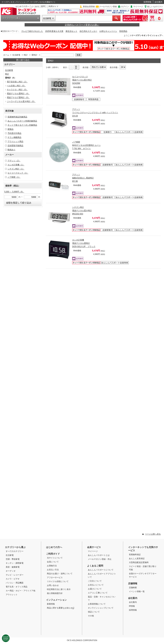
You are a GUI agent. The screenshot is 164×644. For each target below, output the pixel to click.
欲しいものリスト (155, 7)
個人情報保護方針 (55, 593)
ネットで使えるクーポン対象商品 (22, 125)
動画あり (11, 150)
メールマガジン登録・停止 (100, 559)
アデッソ (14, 161)
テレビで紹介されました (32, 31)
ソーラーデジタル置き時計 (21, 101)
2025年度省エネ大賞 (54, 31)
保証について (94, 612)
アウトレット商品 (15, 141)
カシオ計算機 (16, 165)
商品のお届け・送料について (60, 574)
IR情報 (132, 606)
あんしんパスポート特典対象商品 (22, 121)
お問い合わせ (53, 585)
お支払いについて (96, 585)
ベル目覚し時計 (16, 86)
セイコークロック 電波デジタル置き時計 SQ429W (82, 80)
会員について (53, 562)
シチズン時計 (16, 169)
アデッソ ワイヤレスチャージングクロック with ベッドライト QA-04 (95, 113)
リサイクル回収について (58, 581)
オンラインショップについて (101, 608)
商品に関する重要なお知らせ (61, 608)
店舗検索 (133, 588)
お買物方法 (52, 566)
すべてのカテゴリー (15, 551)
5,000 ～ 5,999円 (14, 192)
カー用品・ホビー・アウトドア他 (20, 591)
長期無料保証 (135, 555)
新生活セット (72, 31)
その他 (91, 616)
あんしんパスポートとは (99, 555)
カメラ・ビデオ (13, 579)
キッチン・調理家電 (15, 563)
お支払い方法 (53, 570)
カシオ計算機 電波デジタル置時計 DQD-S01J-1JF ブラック (84, 243)
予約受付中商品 (14, 133)
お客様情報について (97, 604)
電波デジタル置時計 (18, 94)
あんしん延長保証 (137, 558)
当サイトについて (55, 558)
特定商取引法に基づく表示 (59, 589)
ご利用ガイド (53, 6)
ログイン (125, 7)
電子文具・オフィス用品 (17, 587)
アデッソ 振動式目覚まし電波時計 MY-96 (83, 178)
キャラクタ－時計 (17, 90)
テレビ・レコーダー (15, 575)
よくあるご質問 (38, 6)
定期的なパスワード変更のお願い (82, 25)
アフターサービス (55, 578)
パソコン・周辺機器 (15, 583)
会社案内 (158, 2)
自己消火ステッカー (88, 31)
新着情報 (51, 604)
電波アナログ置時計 (18, 97)
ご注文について (95, 581)
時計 (26, 55)
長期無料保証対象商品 (17, 117)
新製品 (10, 129)
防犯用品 (123, 31)
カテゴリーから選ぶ (11, 18)
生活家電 (47, 18)
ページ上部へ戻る (153, 534)
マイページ (138, 7)
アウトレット (12, 595)
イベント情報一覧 (137, 591)
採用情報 (147, 2)
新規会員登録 (89, 7)
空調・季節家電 (13, 559)
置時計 (34, 55)
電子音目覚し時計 (17, 82)
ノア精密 (14, 177)
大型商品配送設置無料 (139, 562)
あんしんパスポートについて (101, 570)
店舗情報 (133, 583)
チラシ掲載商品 (14, 137)
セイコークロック (18, 173)
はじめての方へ (22, 6)
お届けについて (95, 589)
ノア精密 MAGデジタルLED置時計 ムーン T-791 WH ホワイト (86, 145)
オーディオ (11, 571)
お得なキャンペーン (108, 31)
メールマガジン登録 (108, 7)
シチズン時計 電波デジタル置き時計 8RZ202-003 (82, 211)
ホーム (6, 55)
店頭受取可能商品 (15, 146)
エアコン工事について (98, 593)
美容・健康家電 (13, 567)
